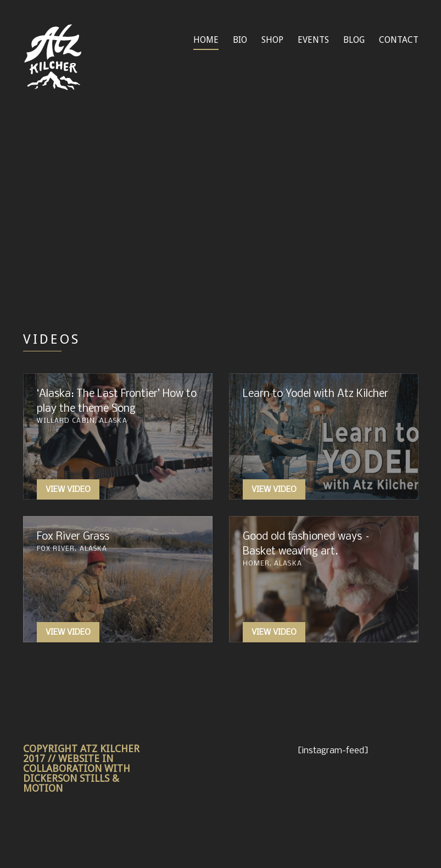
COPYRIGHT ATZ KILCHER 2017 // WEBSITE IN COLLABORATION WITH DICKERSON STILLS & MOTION (81, 768)
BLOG (354, 40)
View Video (68, 490)
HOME (206, 40)
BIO (240, 40)
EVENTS (313, 40)
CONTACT (399, 40)
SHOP (272, 40)
